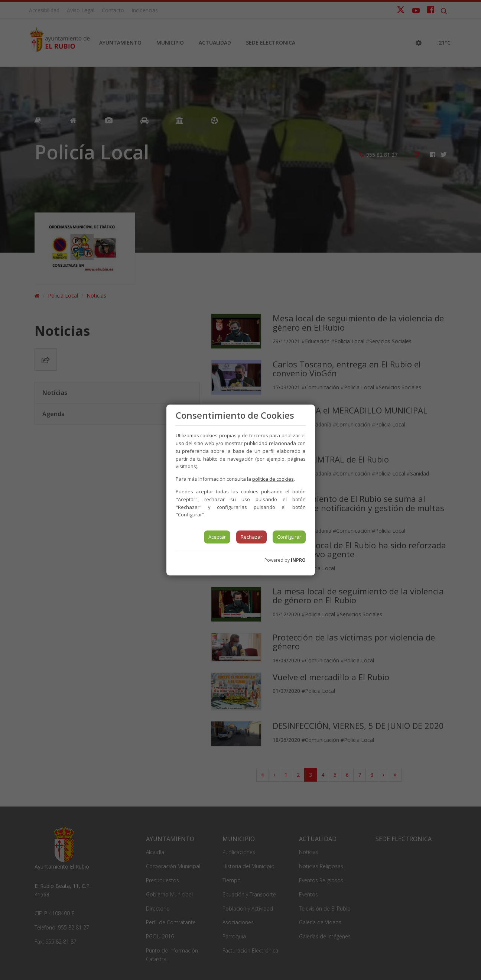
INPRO (298, 560)
